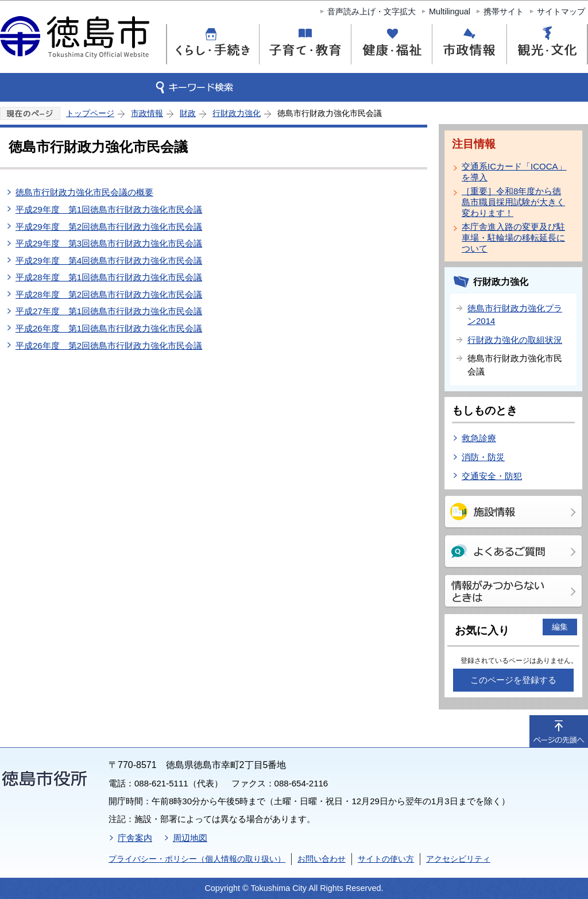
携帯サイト (504, 11)
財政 (188, 113)
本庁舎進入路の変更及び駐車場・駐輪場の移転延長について (513, 238)
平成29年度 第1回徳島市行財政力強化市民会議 (109, 209)
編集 (560, 627)
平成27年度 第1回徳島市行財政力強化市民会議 (109, 311)
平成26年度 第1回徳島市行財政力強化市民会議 (109, 328)
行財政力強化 (237, 113)
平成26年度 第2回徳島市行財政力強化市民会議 (109, 346)
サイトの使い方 (386, 859)
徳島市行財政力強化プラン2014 (515, 315)
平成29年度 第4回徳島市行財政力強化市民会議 (109, 261)
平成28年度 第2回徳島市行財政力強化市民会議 (109, 294)
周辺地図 (190, 838)
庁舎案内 (135, 838)
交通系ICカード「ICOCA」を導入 (514, 172)
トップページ (90, 113)
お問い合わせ (322, 859)
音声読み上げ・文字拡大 (372, 11)
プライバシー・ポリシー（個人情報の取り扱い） (197, 859)
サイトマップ (561, 11)
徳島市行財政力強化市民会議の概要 (84, 192)
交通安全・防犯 (492, 476)
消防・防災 (483, 457)
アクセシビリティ (458, 859)
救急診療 (479, 438)
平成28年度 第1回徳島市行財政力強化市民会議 (109, 277)
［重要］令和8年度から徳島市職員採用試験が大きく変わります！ (513, 202)
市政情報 (147, 113)
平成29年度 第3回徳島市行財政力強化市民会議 (109, 243)
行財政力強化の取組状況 (515, 340)
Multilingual (450, 11)
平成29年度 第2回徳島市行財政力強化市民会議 (109, 227)
